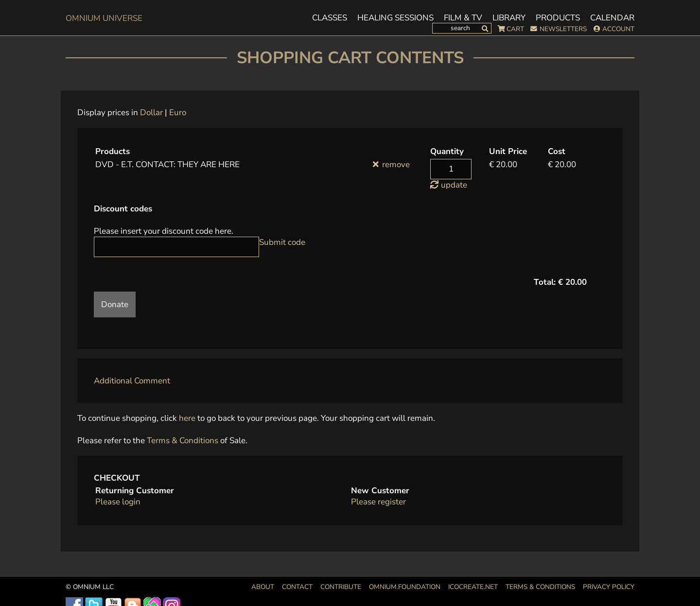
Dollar (151, 113)
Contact (297, 587)
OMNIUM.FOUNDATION (405, 587)
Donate (115, 304)
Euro (178, 113)
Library (509, 18)
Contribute (341, 587)
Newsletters (563, 29)
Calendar (612, 18)
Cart (515, 29)
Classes (330, 18)
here (187, 418)
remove (396, 164)
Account (618, 29)
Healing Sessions (395, 18)
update (454, 185)
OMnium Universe (104, 18)
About (263, 587)
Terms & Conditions (183, 441)
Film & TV (463, 18)
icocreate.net (473, 587)
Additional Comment (132, 381)
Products (558, 18)
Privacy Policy (609, 587)
